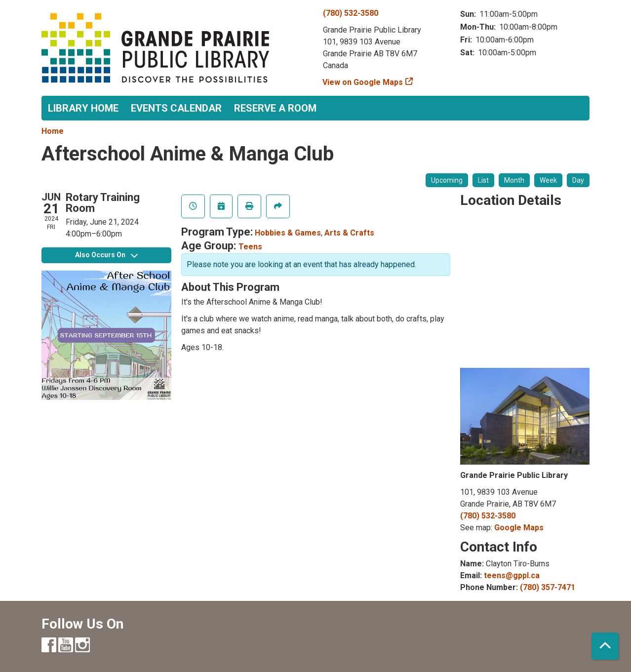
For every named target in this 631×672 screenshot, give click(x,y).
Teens (250, 247)
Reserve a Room (275, 108)
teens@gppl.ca (512, 575)
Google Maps (519, 528)
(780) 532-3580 (351, 13)
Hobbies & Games (288, 233)
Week (548, 180)
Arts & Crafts (349, 233)
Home (53, 131)
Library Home (83, 108)
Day (578, 180)
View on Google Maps (363, 82)
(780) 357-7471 (548, 587)
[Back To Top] (605, 646)
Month (514, 180)
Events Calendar (176, 108)
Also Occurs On (106, 255)
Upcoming (447, 180)
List (483, 180)
